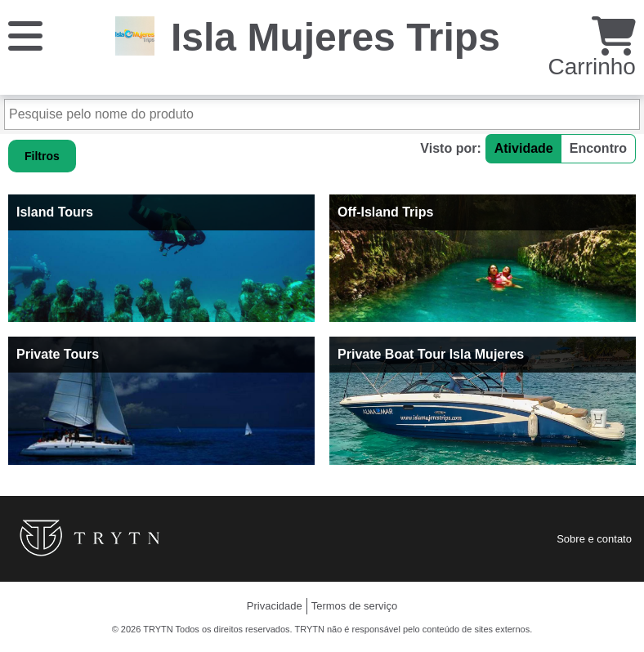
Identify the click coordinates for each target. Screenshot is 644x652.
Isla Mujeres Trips (335, 37)
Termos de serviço (354, 606)
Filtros (42, 156)
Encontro (598, 148)
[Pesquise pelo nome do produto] (322, 114)
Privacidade (275, 606)
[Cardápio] (25, 35)
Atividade (524, 148)
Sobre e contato (594, 539)
